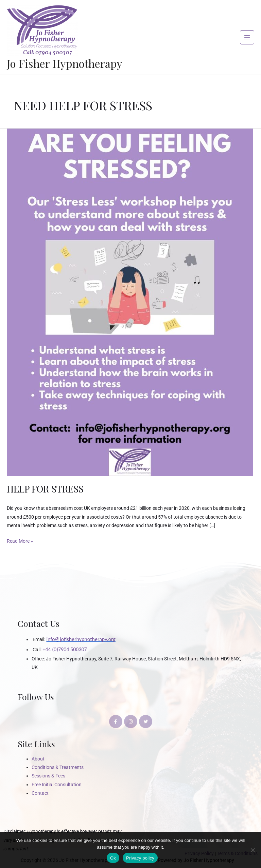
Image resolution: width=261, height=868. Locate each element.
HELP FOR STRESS (45, 489)
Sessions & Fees (48, 776)
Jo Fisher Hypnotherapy (65, 63)
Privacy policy (140, 858)
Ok (113, 858)
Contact (40, 793)
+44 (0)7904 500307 (65, 649)
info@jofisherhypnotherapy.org (81, 639)
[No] (253, 850)
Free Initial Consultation (57, 785)
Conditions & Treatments (58, 767)
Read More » (20, 540)
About (38, 759)
